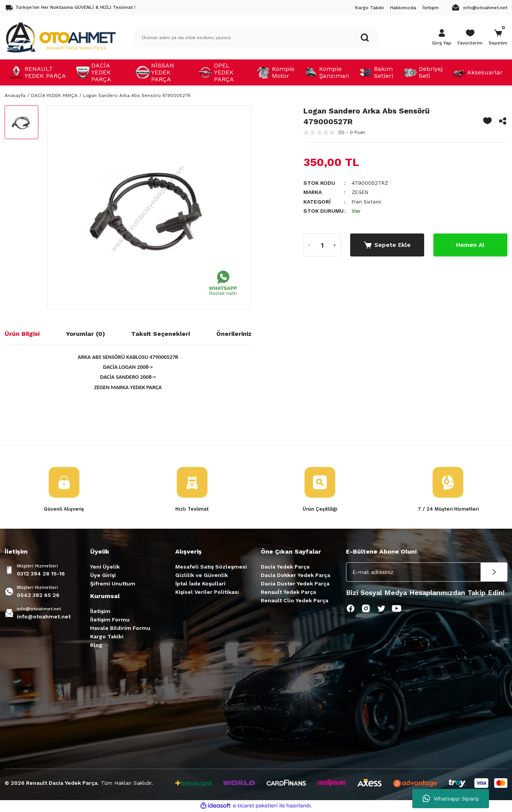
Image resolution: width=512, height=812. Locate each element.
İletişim (100, 611)
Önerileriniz (234, 334)
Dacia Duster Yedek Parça (295, 584)
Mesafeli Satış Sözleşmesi (211, 567)
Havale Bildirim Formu (120, 628)
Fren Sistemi (368, 201)
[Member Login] (442, 38)
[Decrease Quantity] (310, 245)
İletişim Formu (110, 620)
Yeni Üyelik (105, 567)
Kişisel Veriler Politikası (207, 592)
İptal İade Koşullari (200, 584)
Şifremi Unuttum (113, 584)
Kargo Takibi (107, 637)
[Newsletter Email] (427, 572)
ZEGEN (361, 192)
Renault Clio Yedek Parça (295, 601)
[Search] (256, 38)
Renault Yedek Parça (288, 592)
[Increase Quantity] (335, 245)
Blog (96, 645)
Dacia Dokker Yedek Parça (296, 575)
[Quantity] (322, 245)
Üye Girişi (103, 575)
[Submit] (494, 572)
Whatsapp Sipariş (451, 799)
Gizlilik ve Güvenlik (202, 575)
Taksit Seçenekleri (161, 334)
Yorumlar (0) (86, 334)
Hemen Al (470, 244)
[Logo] (61, 37)
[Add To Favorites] (487, 121)
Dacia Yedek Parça (285, 567)
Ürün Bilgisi (22, 334)
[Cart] (498, 38)
